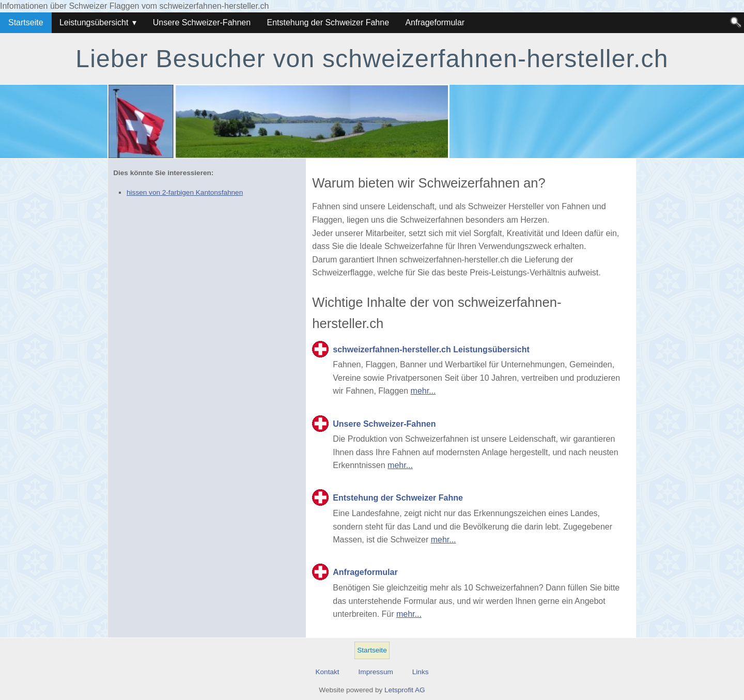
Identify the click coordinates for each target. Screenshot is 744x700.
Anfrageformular (435, 22)
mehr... (423, 391)
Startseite (26, 22)
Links (421, 672)
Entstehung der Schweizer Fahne (328, 22)
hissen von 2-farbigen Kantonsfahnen (185, 192)
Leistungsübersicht (94, 22)
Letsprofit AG (405, 690)
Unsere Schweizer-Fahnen (202, 22)
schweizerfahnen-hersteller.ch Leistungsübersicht (431, 349)
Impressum (376, 672)
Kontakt (327, 672)
